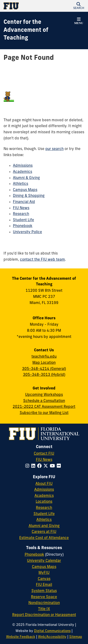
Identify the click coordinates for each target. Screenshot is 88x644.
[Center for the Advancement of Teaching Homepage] (38, 30)
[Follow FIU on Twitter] (47, 466)
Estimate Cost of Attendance (44, 538)
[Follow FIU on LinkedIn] (34, 466)
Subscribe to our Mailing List (44, 413)
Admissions (23, 166)
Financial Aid (24, 202)
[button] (79, 6)
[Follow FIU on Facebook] (40, 466)
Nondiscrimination (44, 603)
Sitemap (76, 637)
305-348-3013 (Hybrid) (44, 375)
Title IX (44, 609)
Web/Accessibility (52, 637)
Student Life (23, 220)
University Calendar (44, 561)
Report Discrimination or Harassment (44, 615)
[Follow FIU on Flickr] (60, 466)
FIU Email (44, 585)
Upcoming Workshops (44, 395)
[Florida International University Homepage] (24, 6)
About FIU (44, 484)
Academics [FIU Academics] (44, 496)
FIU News (21, 208)
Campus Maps (25, 190)
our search (54, 149)
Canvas (44, 579)
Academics (23, 172)
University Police (27, 232)
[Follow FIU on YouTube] (53, 466)
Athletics (21, 184)
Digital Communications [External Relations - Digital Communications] (52, 631)
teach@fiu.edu (44, 357)
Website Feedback (21, 637)
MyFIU (44, 573)
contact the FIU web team (42, 260)
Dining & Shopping (29, 196)
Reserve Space (44, 597)
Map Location (44, 363)
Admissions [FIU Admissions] (44, 490)
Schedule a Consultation (44, 401)
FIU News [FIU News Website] (44, 460)
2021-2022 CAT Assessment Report (44, 407)
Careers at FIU (44, 532)
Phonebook (23, 226)
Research (21, 214)
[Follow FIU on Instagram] (28, 466)
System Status (44, 591)
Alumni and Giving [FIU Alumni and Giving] (44, 526)
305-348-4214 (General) (44, 369)
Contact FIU (44, 454)
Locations (44, 502)
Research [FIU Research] (44, 508)
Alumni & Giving (26, 178)
